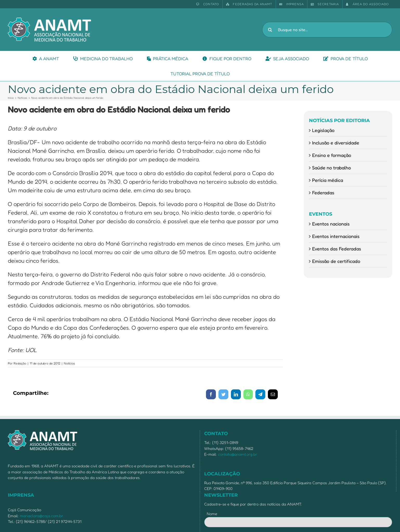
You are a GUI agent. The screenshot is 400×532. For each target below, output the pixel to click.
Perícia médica (328, 180)
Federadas (323, 192)
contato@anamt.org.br (238, 454)
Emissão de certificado (336, 261)
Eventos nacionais (331, 224)
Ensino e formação (332, 155)
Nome (212, 514)
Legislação (323, 130)
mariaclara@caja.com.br (41, 516)
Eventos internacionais (336, 236)
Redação (20, 363)
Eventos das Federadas (337, 249)
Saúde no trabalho (331, 168)
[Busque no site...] (327, 30)
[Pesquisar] (270, 30)
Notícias (69, 363)
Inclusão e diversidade (336, 143)
